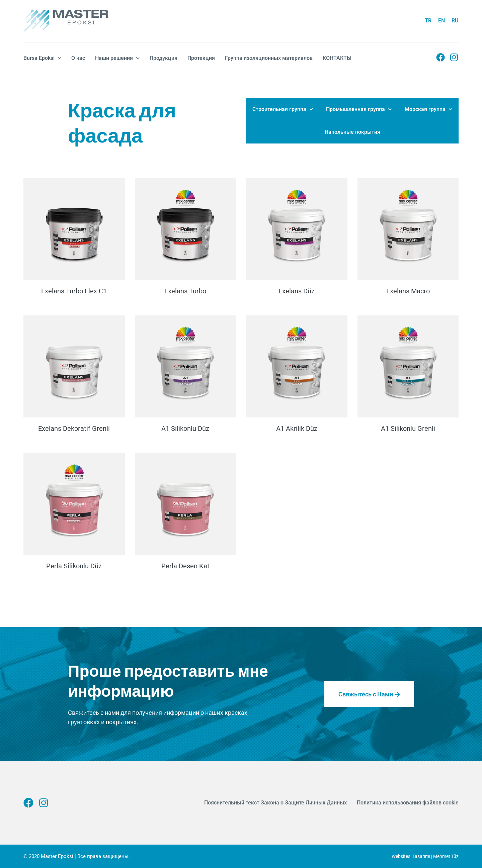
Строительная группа (283, 109)
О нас (78, 58)
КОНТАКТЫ (337, 58)
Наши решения (117, 58)
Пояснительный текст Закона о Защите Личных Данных (275, 803)
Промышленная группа (359, 109)
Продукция (164, 58)
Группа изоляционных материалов (269, 58)
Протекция (201, 58)
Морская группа (428, 109)
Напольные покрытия (352, 132)
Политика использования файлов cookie (408, 803)
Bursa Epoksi (42, 58)
